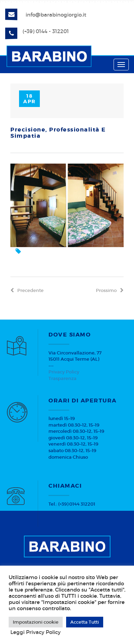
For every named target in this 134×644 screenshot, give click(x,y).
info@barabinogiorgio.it (56, 15)
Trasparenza (62, 378)
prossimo (110, 290)
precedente (27, 290)
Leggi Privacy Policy (35, 632)
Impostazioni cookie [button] (36, 622)
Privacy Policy (64, 372)
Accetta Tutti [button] (85, 622)
